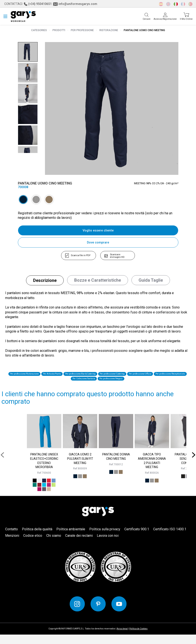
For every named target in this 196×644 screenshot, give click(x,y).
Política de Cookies (138, 638)
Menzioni (12, 545)
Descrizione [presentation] (45, 283)
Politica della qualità (37, 539)
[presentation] (4, 464)
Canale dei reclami (79, 545)
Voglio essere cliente (98, 230)
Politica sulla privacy (105, 539)
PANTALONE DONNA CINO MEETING (116, 466)
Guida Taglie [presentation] (151, 283)
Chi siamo (54, 545)
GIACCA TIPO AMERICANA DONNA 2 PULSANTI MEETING (152, 470)
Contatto (12, 539)
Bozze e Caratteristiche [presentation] (98, 283)
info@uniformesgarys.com (75, 4)
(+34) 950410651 (38, 4)
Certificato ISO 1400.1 (170, 539)
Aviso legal (122, 638)
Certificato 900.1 (137, 539)
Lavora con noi (108, 545)
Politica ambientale (71, 539)
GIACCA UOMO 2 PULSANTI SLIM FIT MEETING (80, 468)
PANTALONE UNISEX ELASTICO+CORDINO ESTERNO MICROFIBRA (44, 470)
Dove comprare (98, 242)
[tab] (45, 283)
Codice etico (33, 545)
